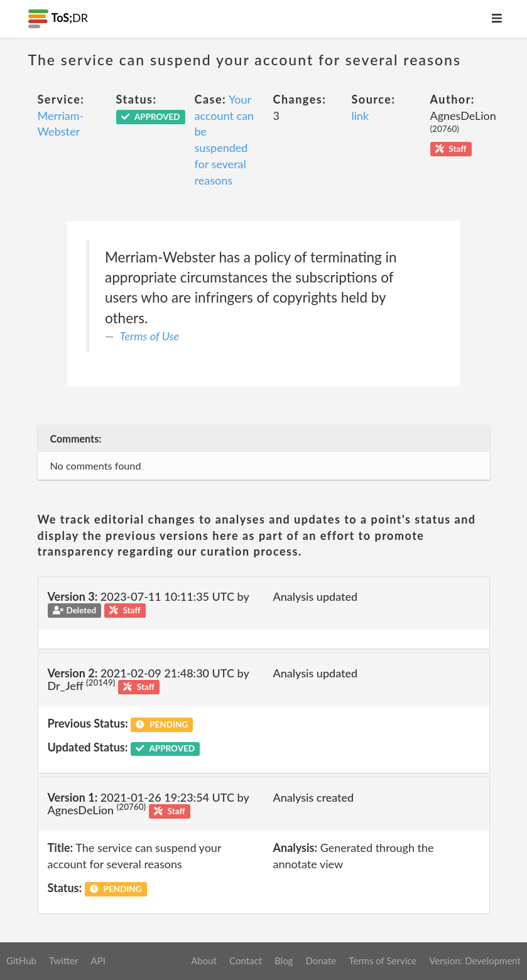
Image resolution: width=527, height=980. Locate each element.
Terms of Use (150, 336)
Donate (321, 961)
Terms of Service (383, 961)
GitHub (21, 961)
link (361, 116)
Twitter (64, 961)
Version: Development (475, 961)
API (98, 961)
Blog (284, 961)
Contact (246, 961)
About (204, 961)
